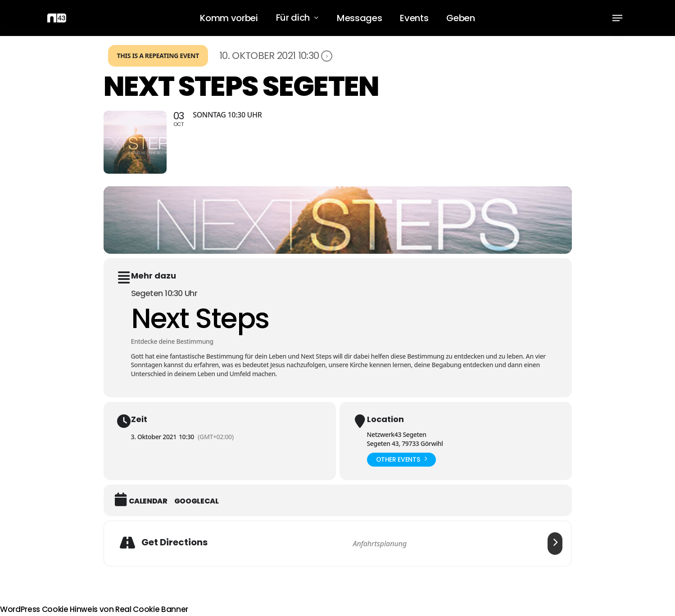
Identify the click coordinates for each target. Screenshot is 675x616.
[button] (617, 18)
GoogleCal (197, 501)
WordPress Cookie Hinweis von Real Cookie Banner (94, 609)
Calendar (148, 501)
